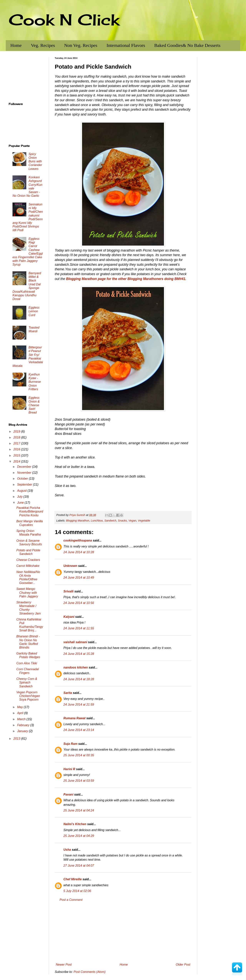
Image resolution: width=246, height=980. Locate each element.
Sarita (68, 693)
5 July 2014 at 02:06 (77, 891)
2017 (17, 443)
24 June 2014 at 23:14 (79, 730)
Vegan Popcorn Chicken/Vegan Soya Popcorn (28, 696)
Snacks (122, 521)
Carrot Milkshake (28, 566)
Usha (67, 850)
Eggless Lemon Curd (34, 311)
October (23, 479)
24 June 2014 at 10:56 (79, 603)
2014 (17, 461)
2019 (17, 431)
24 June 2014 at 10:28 (79, 552)
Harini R (69, 769)
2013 (17, 739)
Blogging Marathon (78, 521)
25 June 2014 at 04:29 (79, 836)
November (25, 473)
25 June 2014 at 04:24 (79, 810)
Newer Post (64, 965)
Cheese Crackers (28, 560)
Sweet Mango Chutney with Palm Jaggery (27, 593)
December (25, 467)
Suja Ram (70, 744)
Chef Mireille (73, 879)
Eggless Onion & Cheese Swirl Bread (34, 405)
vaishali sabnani (75, 642)
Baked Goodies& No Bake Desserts (187, 45)
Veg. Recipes (43, 45)
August (22, 491)
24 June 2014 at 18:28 (79, 679)
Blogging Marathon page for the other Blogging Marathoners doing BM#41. (126, 279)
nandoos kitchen (76, 667)
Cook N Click (64, 20)
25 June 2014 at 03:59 (79, 781)
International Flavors (126, 45)
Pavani (68, 794)
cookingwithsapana (78, 540)
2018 (17, 437)
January (23, 731)
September (25, 485)
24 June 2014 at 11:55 (79, 628)
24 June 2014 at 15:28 (79, 654)
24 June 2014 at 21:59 (79, 705)
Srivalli (68, 591)
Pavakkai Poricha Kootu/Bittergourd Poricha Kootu (30, 511)
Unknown (70, 566)
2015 (17, 456)
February (24, 725)
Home (16, 45)
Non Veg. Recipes (81, 45)
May (20, 707)
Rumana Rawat (74, 718)
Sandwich (110, 521)
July (20, 497)
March (22, 719)
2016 (17, 449)
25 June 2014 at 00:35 (79, 755)
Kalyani (69, 617)
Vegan (132, 521)
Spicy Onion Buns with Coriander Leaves (35, 161)
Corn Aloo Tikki (27, 663)
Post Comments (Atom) (90, 972)
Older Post (183, 965)
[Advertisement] (123, 932)
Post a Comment (71, 900)
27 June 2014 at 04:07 (79, 866)
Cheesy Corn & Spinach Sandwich (27, 682)
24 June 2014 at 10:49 (79, 578)
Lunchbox (97, 521)
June (21, 503)
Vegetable (144, 521)
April (21, 713)
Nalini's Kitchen (75, 824)
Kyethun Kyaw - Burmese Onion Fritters (35, 382)
